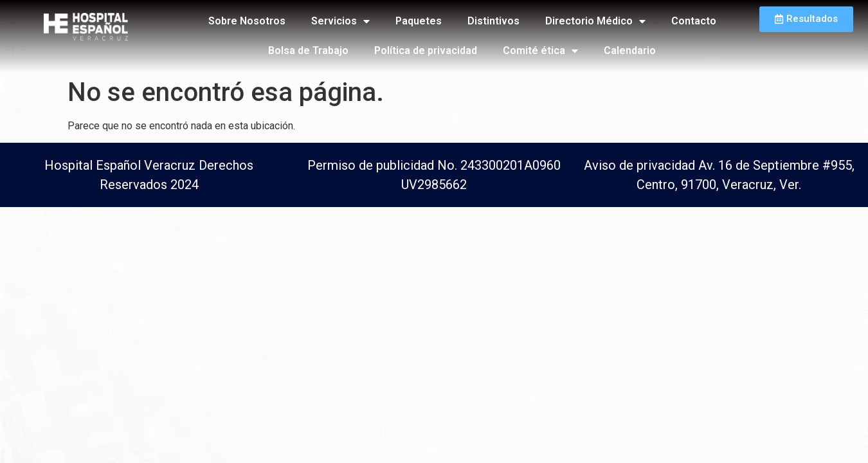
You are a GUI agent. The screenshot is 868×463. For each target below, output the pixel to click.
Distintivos (493, 21)
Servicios (340, 21)
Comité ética (540, 51)
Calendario (630, 50)
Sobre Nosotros (247, 21)
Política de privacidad (426, 50)
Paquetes (419, 21)
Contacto (694, 21)
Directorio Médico (595, 21)
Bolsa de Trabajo (308, 50)
